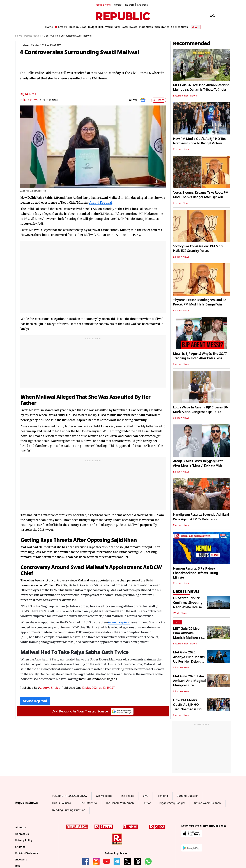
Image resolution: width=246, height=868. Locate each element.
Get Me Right (104, 796)
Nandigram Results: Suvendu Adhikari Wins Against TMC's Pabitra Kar (201, 517)
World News (180, 613)
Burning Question (188, 796)
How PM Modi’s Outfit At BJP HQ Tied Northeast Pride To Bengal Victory (200, 141)
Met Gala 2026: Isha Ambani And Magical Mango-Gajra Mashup (189, 683)
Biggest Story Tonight (172, 803)
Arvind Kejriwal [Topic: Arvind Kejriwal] (35, 701)
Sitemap (20, 847)
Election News (181, 150)
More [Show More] (196, 27)
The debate (127, 796)
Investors (21, 860)
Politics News (29, 100)
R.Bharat (118, 5)
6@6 (146, 796)
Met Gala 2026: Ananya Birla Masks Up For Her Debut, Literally (189, 659)
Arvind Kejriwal (101, 202)
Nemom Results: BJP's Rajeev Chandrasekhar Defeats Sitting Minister (196, 573)
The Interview (89, 803)
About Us (21, 828)
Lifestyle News (182, 668)
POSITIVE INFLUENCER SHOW (70, 796)
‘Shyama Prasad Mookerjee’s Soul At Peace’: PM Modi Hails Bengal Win (199, 302)
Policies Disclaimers (27, 853)
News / (19, 36)
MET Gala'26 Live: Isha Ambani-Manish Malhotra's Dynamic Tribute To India (201, 87)
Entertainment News (185, 96)
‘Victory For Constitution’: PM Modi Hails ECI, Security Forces (198, 249)
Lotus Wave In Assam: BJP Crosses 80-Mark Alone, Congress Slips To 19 (200, 410)
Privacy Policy (24, 840)
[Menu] (211, 16)
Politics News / (33, 36)
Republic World (103, 5)
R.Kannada (142, 5)
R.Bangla (130, 5)
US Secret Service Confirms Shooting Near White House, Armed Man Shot (188, 605)
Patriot (147, 803)
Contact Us (22, 834)
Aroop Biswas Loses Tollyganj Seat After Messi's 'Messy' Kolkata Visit (198, 463)
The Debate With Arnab (120, 803)
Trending (163, 796)
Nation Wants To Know (208, 803)
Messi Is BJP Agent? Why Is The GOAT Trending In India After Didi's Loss (200, 356)
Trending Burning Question (69, 810)
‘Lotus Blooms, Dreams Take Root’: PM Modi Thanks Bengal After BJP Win (201, 195)
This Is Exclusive (62, 803)
